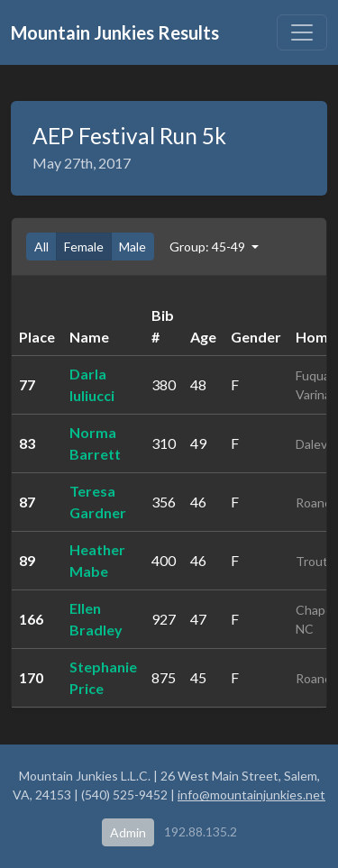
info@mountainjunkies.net (251, 795)
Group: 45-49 (209, 247)
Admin (128, 832)
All (41, 247)
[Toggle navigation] (302, 32)
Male (132, 247)
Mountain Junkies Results (115, 32)
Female (84, 247)
